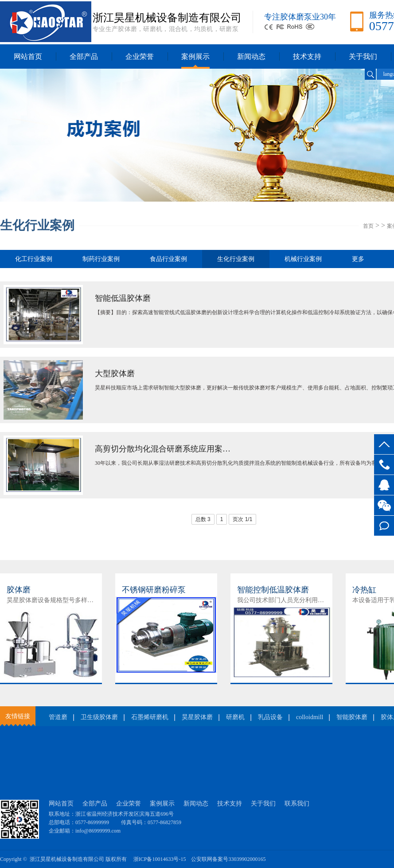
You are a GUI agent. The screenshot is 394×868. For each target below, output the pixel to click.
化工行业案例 (34, 259)
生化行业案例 (236, 262)
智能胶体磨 (352, 717)
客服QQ (384, 485)
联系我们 (297, 804)
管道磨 (58, 717)
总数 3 (203, 519)
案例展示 (195, 56)
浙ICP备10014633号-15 (160, 859)
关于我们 (363, 56)
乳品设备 (270, 717)
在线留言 (384, 526)
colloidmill (310, 717)
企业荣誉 (140, 56)
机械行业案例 (303, 259)
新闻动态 (251, 56)
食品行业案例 (168, 259)
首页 (368, 226)
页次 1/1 (242, 519)
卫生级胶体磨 (99, 717)
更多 (358, 259)
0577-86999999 (384, 465)
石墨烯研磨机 (150, 717)
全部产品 (84, 56)
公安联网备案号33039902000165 (228, 859)
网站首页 (28, 56)
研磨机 (235, 717)
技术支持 (307, 56)
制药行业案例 (101, 259)
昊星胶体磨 (197, 717)
